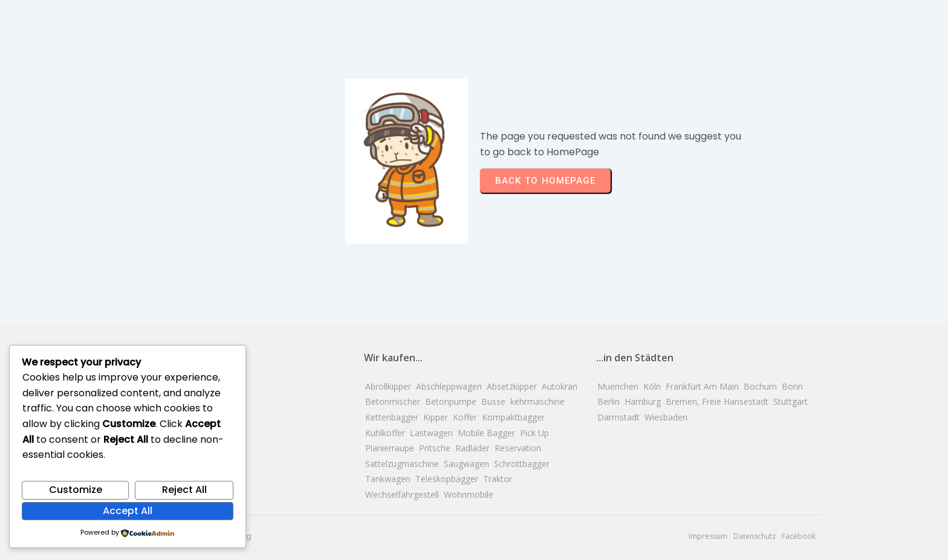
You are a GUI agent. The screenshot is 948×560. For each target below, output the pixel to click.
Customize (76, 490)
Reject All (184, 490)
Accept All (128, 511)
